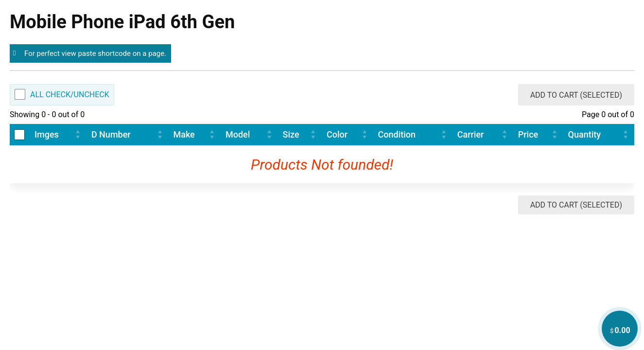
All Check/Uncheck (70, 95)
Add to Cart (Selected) (576, 95)
